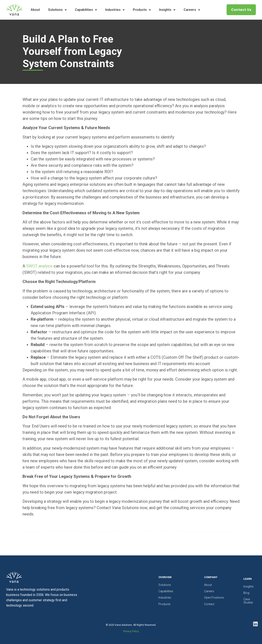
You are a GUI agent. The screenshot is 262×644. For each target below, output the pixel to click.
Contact (209, 604)
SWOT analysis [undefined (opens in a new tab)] (39, 266)
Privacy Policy (131, 631)
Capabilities (86, 10)
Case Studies (246, 601)
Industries (115, 10)
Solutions (57, 10)
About (35, 10)
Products (142, 10)
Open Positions (214, 598)
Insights (167, 10)
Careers (192, 10)
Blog (246, 593)
